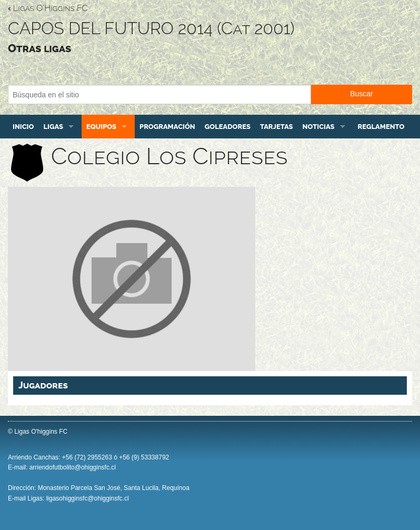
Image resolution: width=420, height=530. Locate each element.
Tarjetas (277, 127)
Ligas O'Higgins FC (48, 8)
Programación (167, 127)
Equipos (101, 127)
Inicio (23, 127)
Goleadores (228, 127)
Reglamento (381, 127)
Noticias (319, 127)
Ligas (53, 127)
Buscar (362, 94)
